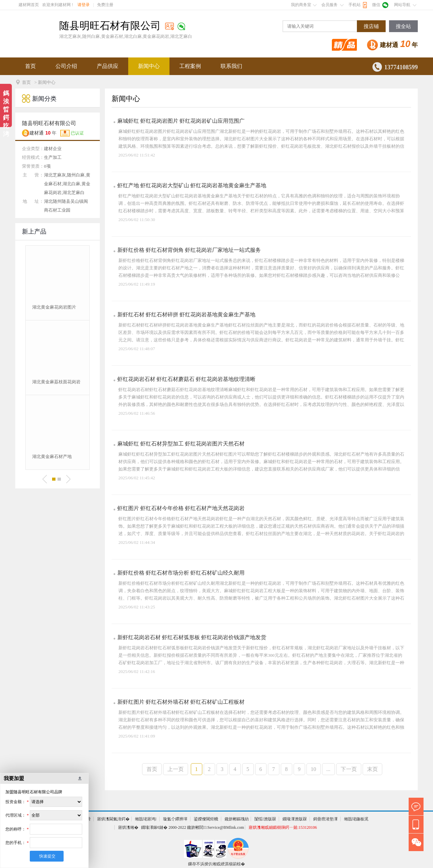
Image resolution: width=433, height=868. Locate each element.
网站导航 (402, 5)
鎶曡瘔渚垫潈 (325, 819)
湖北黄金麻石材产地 (52, 456)
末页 (372, 769)
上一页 (176, 769)
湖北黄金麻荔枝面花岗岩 (56, 382)
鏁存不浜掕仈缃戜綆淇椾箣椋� (216, 864)
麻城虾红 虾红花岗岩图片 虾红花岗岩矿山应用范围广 (181, 121)
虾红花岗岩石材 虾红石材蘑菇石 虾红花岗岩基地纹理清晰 (186, 379)
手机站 (355, 5)
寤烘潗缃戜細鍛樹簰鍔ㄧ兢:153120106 (283, 827)
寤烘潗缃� (128, 827)
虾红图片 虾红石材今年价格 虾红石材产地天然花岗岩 (181, 508)
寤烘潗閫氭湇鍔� (113, 819)
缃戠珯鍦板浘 (356, 819)
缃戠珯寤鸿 (146, 819)
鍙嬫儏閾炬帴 (206, 819)
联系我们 (231, 66)
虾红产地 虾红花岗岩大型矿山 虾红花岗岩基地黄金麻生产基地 (192, 185)
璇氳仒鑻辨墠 (175, 819)
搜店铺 (371, 26)
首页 (30, 66)
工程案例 (190, 66)
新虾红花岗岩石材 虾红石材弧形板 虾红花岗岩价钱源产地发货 (192, 637)
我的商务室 (301, 5)
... (328, 769)
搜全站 (403, 26)
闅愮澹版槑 (265, 819)
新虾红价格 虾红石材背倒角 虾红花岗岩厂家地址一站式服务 (189, 250)
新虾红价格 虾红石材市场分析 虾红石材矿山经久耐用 (181, 573)
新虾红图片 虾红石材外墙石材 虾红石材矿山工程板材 (181, 702)
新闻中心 (149, 66)
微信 (376, 5)
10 (314, 769)
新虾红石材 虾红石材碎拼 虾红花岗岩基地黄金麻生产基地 (186, 315)
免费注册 (105, 5)
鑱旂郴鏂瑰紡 (237, 819)
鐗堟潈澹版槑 (295, 819)
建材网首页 (29, 5)
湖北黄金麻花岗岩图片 (54, 307)
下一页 (349, 769)
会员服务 (329, 5)
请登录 (84, 5)
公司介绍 (66, 66)
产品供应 (108, 66)
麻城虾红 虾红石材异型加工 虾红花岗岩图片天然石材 (181, 444)
